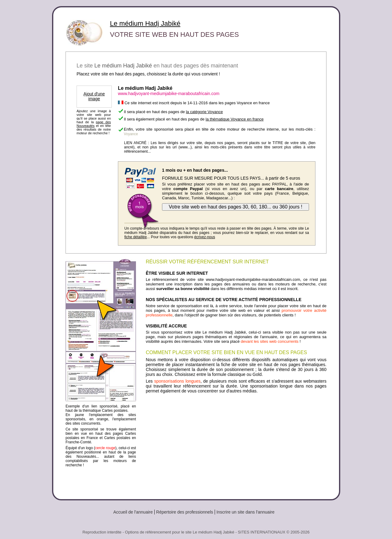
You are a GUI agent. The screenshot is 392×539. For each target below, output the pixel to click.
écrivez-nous (205, 237)
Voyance (131, 134)
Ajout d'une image (94, 96)
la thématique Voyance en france (234, 119)
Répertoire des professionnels (185, 512)
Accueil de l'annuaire (133, 512)
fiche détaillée (136, 237)
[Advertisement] (236, 444)
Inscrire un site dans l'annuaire (245, 512)
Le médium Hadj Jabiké (145, 23)
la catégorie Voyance (204, 112)
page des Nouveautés (94, 124)
